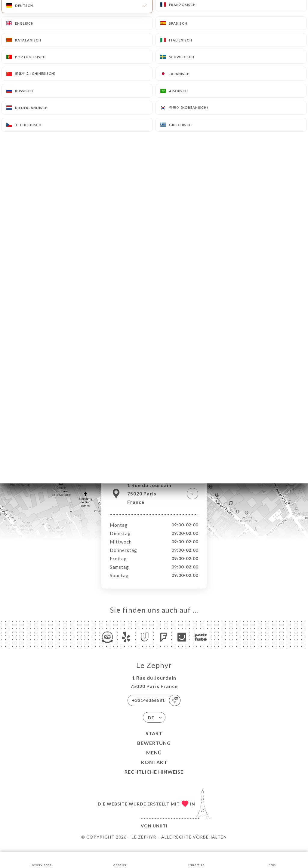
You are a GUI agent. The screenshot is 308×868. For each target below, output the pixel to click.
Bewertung (154, 749)
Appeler (120, 859)
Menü (154, 759)
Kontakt (154, 768)
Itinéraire (196, 859)
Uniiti (160, 832)
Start (154, 740)
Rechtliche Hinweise (154, 778)
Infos (272, 859)
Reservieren (41, 859)
